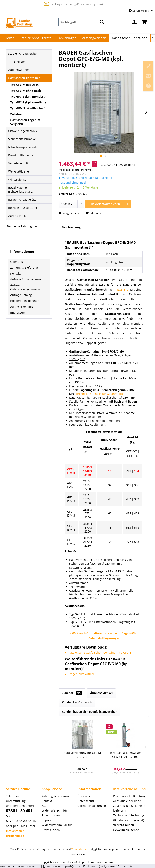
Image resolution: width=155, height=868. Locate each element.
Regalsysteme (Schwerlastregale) (21, 190)
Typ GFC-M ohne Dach (26, 91)
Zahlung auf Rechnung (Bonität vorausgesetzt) (73, 4)
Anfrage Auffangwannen (27, 279)
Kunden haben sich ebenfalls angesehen (90, 712)
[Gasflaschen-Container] (129, 38)
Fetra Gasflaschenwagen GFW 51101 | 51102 (125, 755)
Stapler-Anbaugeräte (22, 54)
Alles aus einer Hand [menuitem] (127, 801)
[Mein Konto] (135, 22)
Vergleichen (69, 213)
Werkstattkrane (19, 171)
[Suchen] (102, 22)
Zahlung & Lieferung (24, 268)
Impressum (18, 313)
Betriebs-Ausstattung (23, 208)
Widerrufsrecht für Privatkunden (54, 813)
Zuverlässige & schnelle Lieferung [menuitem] (129, 808)
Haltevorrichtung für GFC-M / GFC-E (82, 755)
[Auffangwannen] (94, 38)
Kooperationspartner (24, 301)
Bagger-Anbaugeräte (22, 200)
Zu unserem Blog (22, 307)
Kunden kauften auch (77, 702)
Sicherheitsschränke (22, 139)
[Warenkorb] (145, 22)
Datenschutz (86, 801)
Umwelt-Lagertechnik (23, 131)
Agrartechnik (17, 216)
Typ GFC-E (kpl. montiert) (28, 96)
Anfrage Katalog (21, 295)
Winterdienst (17, 179)
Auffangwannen (19, 70)
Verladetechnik (18, 163)
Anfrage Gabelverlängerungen (25, 287)
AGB (45, 806)
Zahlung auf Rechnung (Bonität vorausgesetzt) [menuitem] (129, 818)
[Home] (9, 38)
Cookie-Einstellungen (92, 806)
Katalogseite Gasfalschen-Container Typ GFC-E (98, 652)
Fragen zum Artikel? (80, 674)
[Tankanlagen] (67, 38)
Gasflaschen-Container (24, 78)
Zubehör (16, 114)
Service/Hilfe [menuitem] (139, 11)
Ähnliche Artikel (101, 693)
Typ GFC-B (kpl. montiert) (28, 102)
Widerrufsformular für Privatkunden (57, 827)
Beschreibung (71, 227)
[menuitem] (82, 22)
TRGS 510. (122, 289)
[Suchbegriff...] (82, 22)
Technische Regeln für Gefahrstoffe (100, 394)
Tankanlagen (17, 62)
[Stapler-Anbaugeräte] (36, 38)
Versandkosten (80, 849)
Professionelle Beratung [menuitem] (129, 796)
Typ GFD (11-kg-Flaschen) (28, 108)
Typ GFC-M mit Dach (24, 85)
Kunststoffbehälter (21, 155)
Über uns (17, 262)
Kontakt (15, 273)
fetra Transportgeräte (23, 147)
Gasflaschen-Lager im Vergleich (25, 122)
